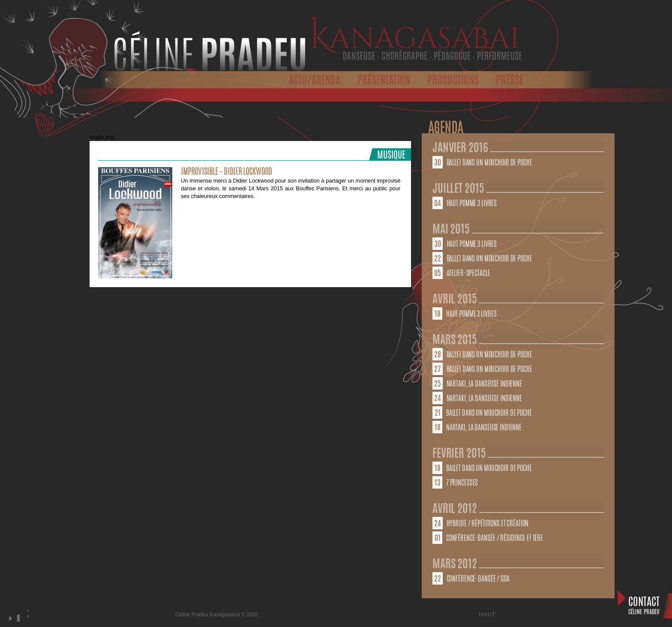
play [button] (9, 618)
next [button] (27, 622)
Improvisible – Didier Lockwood (226, 172)
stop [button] (17, 618)
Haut (487, 614)
